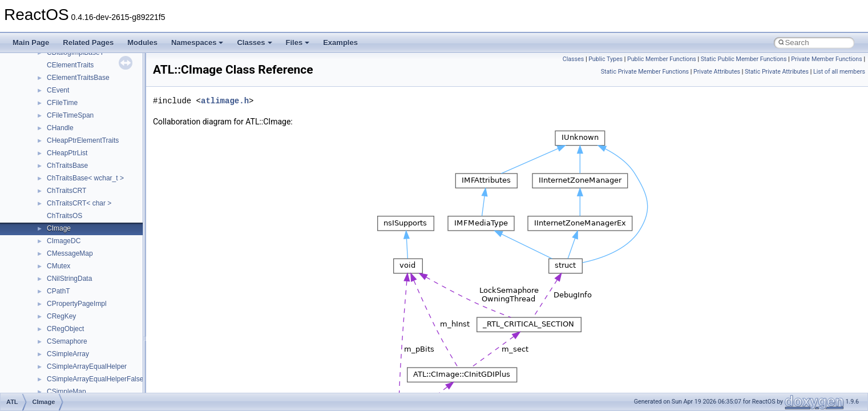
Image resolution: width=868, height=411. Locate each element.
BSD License (39, 202)
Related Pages (88, 43)
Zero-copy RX (41, 139)
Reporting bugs (43, 126)
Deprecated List (43, 239)
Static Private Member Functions (645, 72)
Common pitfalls (44, 101)
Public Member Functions (662, 59)
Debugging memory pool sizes (65, 114)
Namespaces (197, 43)
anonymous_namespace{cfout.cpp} (91, 377)
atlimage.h (225, 101)
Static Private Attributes (777, 72)
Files (298, 43)
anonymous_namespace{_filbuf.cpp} (93, 352)
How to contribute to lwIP (57, 76)
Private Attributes (717, 72)
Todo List (33, 227)
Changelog (36, 63)
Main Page (31, 43)
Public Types (605, 59)
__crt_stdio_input (64, 302)
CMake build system (50, 88)
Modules (142, 43)
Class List (43, 289)
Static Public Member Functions (744, 59)
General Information (50, 214)
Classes (254, 43)
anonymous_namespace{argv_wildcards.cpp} (106, 365)
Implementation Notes (53, 189)
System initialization (49, 151)
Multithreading (41, 164)
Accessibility (56, 340)
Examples (340, 43)
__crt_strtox (56, 327)
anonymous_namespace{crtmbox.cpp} (96, 390)
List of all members (839, 72)
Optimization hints (47, 176)
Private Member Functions (826, 59)
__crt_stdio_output (66, 315)
